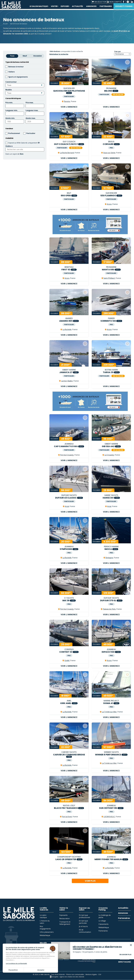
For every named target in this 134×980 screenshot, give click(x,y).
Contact (30, 958)
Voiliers (12, 72)
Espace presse (48, 958)
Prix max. (30, 103)
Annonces (91, 7)
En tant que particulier (83, 922)
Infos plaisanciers (47, 932)
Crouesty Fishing (124, 8)
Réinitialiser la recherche (59, 54)
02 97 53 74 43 (12, 958)
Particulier (31, 133)
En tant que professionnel (84, 916)
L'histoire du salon (45, 922)
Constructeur (11, 82)
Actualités (77, 7)
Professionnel (14, 133)
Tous (12, 56)
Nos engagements (45, 928)
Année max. (31, 118)
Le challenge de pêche (105, 916)
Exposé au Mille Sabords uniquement (24, 143)
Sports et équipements (18, 77)
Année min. (10, 118)
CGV (100, 974)
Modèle (9, 90)
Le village (102, 921)
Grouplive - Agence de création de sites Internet (68, 977)
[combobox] (25, 85)
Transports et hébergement (65, 923)
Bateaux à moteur (16, 67)
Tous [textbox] (9, 85)
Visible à (9, 146)
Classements (103, 924)
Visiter (54, 8)
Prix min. (9, 103)
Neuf (25, 56)
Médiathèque (45, 935)
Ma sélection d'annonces (52, 943)
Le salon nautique (38, 8)
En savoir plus (125, 947)
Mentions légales (91, 974)
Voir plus (90, 881)
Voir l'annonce (69, 107)
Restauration (64, 918)
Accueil (5, 24)
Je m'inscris (83, 926)
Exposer (65, 8)
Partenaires (106, 7)
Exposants (63, 915)
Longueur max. (32, 110)
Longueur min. (12, 110)
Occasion (38, 56)
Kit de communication (85, 931)
